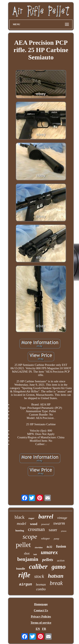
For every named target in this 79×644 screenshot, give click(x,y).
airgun (26, 584)
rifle (24, 575)
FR (44, 629)
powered (45, 524)
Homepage (41, 604)
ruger (32, 518)
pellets (48, 560)
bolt (35, 554)
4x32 (49, 547)
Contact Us (41, 610)
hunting (20, 530)
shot (27, 553)
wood (34, 524)
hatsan (56, 576)
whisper (45, 539)
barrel (46, 516)
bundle (21, 569)
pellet (23, 545)
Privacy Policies (41, 616)
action (61, 560)
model (21, 524)
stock (39, 576)
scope (30, 537)
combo (41, 589)
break (56, 583)
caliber (38, 567)
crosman (36, 529)
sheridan (39, 547)
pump (56, 539)
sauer (53, 530)
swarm (59, 523)
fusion (61, 546)
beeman (41, 585)
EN (38, 629)
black (20, 517)
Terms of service (41, 623)
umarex (49, 552)
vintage (62, 518)
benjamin (28, 559)
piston (64, 531)
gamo (59, 567)
